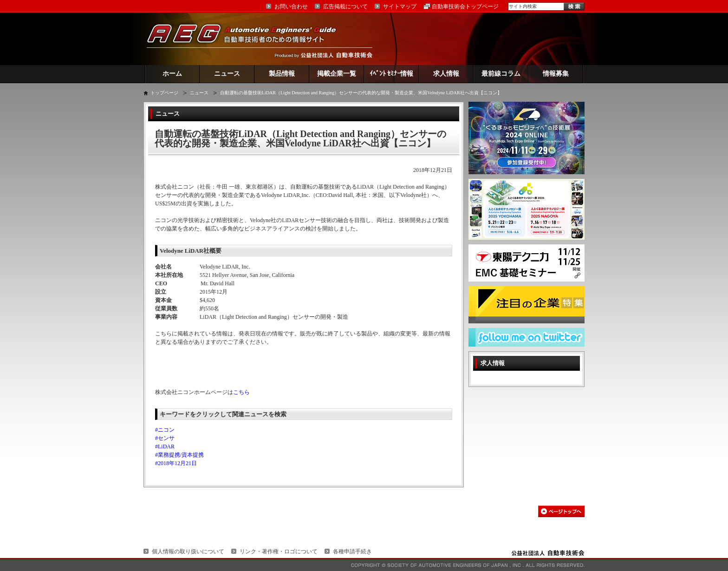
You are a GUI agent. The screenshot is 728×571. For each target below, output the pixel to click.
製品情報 (282, 74)
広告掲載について (345, 7)
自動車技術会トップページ (465, 7)
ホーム (172, 74)
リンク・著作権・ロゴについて (279, 551)
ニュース (227, 74)
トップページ (164, 93)
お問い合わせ (291, 7)
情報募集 (556, 74)
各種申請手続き (352, 551)
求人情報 (446, 74)
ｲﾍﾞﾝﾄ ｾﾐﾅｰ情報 (392, 74)
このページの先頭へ (561, 511)
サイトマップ (400, 7)
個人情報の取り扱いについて (188, 551)
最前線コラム (501, 74)
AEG (247, 39)
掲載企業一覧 (337, 74)
